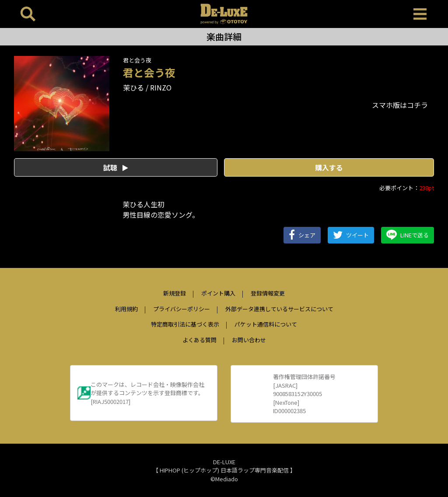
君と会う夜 (137, 60)
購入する (329, 167)
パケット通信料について (266, 324)
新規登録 (175, 293)
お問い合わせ (249, 340)
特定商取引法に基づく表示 (185, 324)
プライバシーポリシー (182, 309)
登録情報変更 (268, 293)
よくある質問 (199, 340)
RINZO (161, 87)
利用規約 (126, 309)
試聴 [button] (116, 167)
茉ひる (133, 87)
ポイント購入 (218, 293)
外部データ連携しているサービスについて (279, 309)
